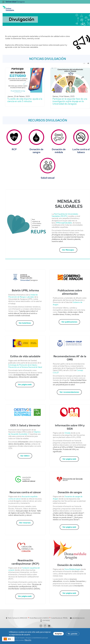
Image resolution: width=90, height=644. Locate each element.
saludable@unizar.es (78, 618)
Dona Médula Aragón (73, 569)
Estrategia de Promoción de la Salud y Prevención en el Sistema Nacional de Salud (25, 366)
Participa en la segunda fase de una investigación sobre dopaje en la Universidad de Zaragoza (70, 101)
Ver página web (25, 385)
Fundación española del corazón (24, 569)
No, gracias (73, 634)
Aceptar (58, 634)
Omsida (68, 433)
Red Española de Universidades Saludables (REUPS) (65, 215)
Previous (84, 64)
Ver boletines (25, 323)
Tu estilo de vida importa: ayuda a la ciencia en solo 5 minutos (25, 100)
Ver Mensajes (68, 250)
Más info (28, 640)
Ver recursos (25, 523)
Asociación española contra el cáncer (23, 498)
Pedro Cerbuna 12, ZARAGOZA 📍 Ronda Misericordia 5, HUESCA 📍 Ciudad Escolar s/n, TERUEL (38, 618)
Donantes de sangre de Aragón (68, 498)
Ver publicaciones (69, 322)
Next (88, 64)
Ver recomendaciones (69, 392)
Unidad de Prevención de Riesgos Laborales (23, 296)
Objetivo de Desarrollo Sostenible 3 (24, 433)
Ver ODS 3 (25, 456)
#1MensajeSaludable (64, 223)
